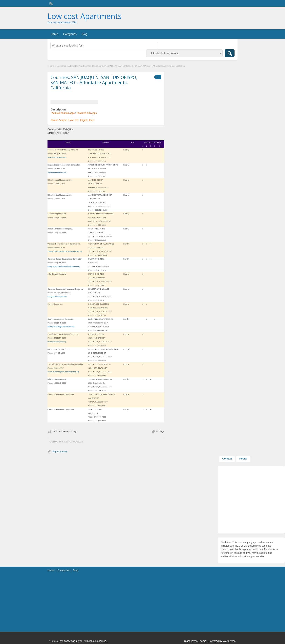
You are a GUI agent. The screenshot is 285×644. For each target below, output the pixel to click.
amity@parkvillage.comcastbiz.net (61, 327)
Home (54, 34)
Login (233, 3)
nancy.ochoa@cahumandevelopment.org (64, 266)
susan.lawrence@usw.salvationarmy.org (63, 372)
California (61, 66)
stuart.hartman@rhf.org (57, 157)
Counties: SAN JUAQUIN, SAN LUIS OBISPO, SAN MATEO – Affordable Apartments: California (94, 82)
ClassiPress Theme (195, 641)
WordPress (229, 641)
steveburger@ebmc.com (57, 172)
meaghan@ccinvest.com (57, 297)
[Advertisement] (251, 501)
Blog (85, 34)
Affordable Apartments (79, 66)
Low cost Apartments (85, 16)
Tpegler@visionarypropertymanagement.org (65, 251)
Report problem (60, 452)
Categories (70, 34)
